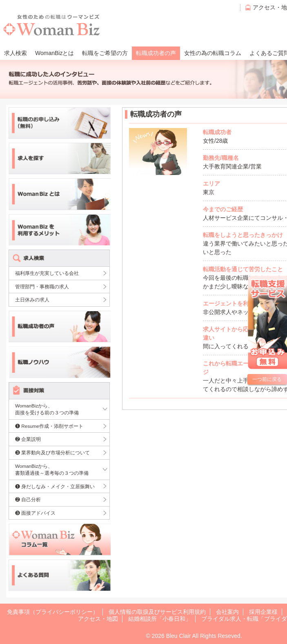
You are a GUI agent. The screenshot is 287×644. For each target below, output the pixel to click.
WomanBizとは (55, 53)
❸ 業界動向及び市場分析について (52, 453)
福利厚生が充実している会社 (47, 273)
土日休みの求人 (32, 300)
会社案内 (227, 612)
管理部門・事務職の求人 (42, 287)
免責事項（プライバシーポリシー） (53, 612)
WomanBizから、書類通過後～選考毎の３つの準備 (52, 470)
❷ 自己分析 (28, 499)
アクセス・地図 (98, 619)
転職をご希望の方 (105, 53)
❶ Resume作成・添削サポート (49, 426)
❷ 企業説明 (28, 439)
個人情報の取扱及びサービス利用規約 (157, 612)
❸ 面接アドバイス (35, 513)
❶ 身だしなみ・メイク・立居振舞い (55, 486)
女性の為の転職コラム (213, 53)
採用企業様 (263, 612)
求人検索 (16, 53)
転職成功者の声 (156, 53)
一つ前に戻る (267, 379)
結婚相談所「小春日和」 (160, 619)
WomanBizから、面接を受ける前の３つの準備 (47, 409)
